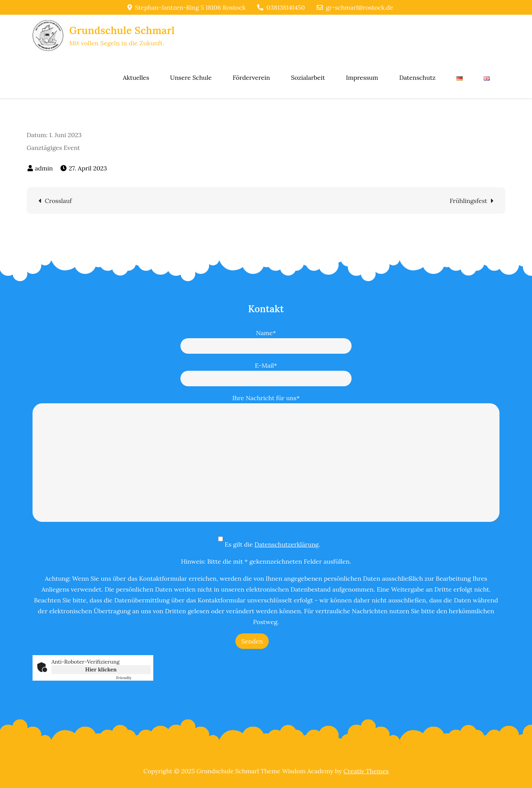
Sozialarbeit (308, 77)
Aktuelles (136, 77)
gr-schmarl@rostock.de (355, 7)
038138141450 (281, 7)
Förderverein (251, 77)
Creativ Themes (366, 771)
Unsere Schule (191, 77)
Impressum (362, 77)
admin (44, 168)
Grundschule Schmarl (122, 30)
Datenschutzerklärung (287, 544)
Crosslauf (58, 201)
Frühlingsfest (468, 201)
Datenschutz (417, 77)
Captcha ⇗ (133, 678)
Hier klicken (101, 669)
